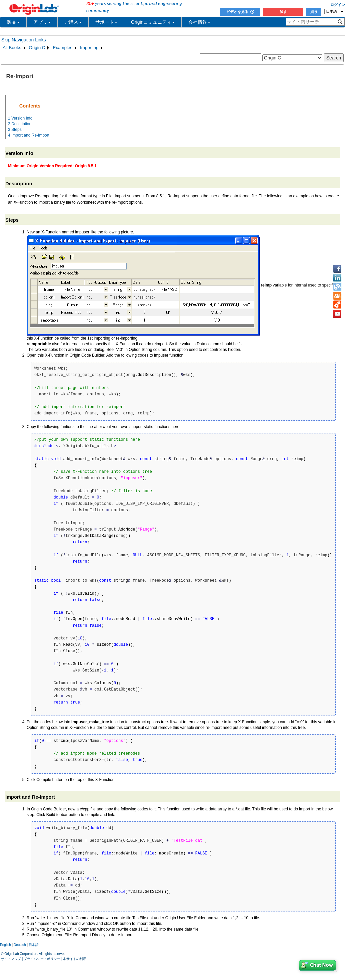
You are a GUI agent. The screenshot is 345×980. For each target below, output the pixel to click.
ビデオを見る (240, 12)
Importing (89, 48)
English (5, 945)
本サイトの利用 (75, 959)
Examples (62, 48)
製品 (13, 22)
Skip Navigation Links (24, 40)
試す (283, 12)
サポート (106, 22)
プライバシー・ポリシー (42, 959)
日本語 (34, 945)
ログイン (338, 5)
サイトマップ (11, 959)
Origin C (37, 48)
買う (314, 12)
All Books (12, 48)
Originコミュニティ (153, 22)
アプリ (42, 22)
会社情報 (199, 22)
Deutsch (20, 945)
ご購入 (73, 22)
